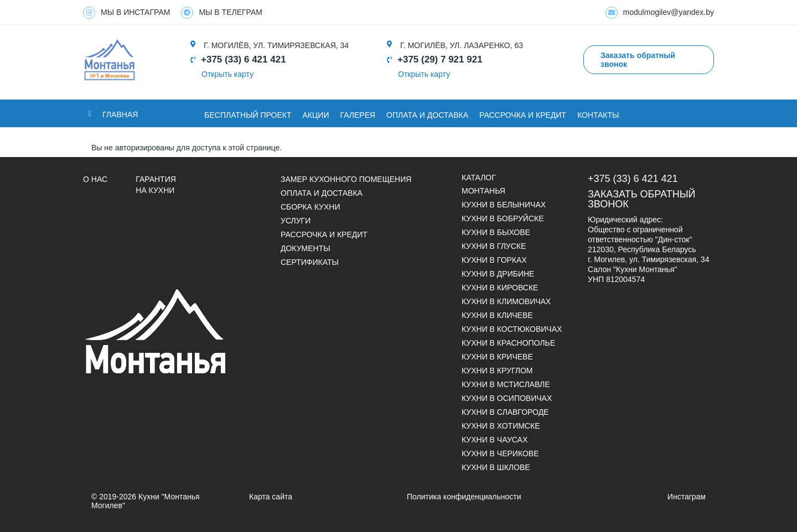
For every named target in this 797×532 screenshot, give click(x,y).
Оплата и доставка (322, 193)
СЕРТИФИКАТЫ (310, 262)
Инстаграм (687, 497)
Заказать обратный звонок (642, 199)
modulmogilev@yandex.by (660, 13)
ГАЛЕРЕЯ (358, 115)
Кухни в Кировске (500, 288)
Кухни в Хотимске (501, 426)
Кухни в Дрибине (498, 274)
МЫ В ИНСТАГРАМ (126, 13)
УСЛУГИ (296, 221)
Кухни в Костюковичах (512, 329)
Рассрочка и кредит (523, 115)
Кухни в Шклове (496, 467)
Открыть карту (227, 74)
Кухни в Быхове (496, 232)
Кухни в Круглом (497, 371)
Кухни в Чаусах (495, 440)
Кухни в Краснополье (508, 343)
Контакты (598, 115)
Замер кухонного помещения (346, 179)
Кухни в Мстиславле (506, 384)
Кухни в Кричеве (497, 357)
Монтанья (483, 191)
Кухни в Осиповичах (507, 398)
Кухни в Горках (494, 260)
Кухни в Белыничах (504, 205)
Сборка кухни (310, 207)
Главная (120, 114)
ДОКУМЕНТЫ (306, 248)
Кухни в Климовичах (506, 301)
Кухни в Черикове (500, 453)
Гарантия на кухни (156, 185)
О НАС (95, 179)
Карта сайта (271, 497)
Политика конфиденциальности (464, 497)
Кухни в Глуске (494, 246)
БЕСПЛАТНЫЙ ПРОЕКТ (248, 115)
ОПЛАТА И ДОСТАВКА (427, 115)
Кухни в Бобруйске (503, 218)
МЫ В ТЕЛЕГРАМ (222, 13)
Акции (316, 115)
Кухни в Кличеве (497, 315)
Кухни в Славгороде (505, 412)
